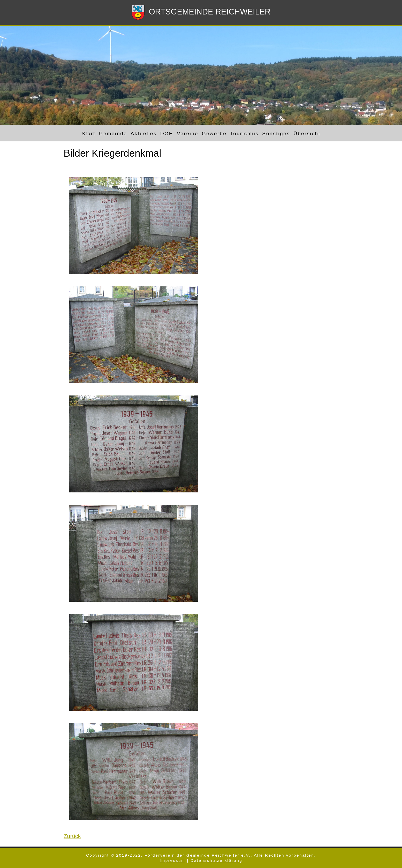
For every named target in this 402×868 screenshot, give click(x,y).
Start (89, 133)
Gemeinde (113, 133)
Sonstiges (276, 133)
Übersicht (307, 133)
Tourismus (244, 133)
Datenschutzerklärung (217, 860)
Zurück (72, 836)
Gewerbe (214, 133)
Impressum (173, 860)
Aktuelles (144, 133)
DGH (167, 133)
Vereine (188, 133)
